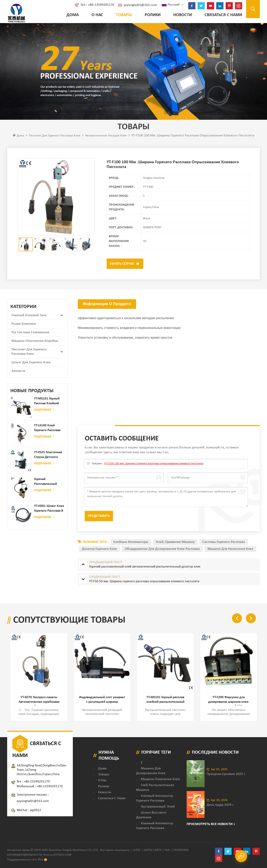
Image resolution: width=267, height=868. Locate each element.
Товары (122, 15)
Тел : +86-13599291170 (95, 5)
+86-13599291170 (37, 780)
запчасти (18, 370)
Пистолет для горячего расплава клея (55, 136)
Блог (137, 849)
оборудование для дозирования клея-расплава (162, 548)
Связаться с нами (221, 15)
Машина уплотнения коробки (35, 340)
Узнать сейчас (122, 264)
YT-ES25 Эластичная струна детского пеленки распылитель (48, 454)
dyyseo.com (62, 854)
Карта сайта (153, 849)
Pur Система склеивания (30, 332)
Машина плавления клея (160, 778)
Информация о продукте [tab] (107, 303)
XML (167, 849)
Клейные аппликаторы (131, 541)
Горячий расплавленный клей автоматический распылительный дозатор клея (47, 481)
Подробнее (44, 409)
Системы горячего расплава (224, 541)
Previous (237, 617)
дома (102, 767)
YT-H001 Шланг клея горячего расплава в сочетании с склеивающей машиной (49, 508)
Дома (70, 15)
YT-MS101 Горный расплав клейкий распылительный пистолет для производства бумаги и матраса (47, 401)
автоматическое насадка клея (106, 136)
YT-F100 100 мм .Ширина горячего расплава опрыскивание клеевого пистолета (151, 463)
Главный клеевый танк (29, 314)
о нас (95, 15)
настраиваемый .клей (158, 805)
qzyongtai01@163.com (138, 5)
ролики (150, 15)
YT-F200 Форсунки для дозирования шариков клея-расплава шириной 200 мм (229, 699)
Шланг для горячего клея (31, 362)
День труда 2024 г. (220, 804)
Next (251, 617)
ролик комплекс (24, 323)
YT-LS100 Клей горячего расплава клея (47, 427)
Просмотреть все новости (210, 823)
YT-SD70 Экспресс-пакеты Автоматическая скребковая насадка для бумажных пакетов (39, 699)
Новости (180, 15)
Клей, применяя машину (175, 541)
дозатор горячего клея (99, 548)
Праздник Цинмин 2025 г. (226, 773)
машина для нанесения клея (230, 548)
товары (104, 773)
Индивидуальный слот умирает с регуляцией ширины (102, 699)
